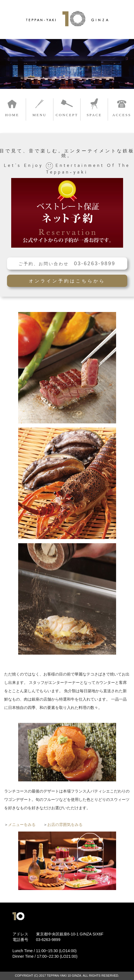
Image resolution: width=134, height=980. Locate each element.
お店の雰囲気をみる (65, 825)
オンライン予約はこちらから (67, 281)
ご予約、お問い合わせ (67, 264)
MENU (39, 115)
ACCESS (122, 115)
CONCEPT (67, 115)
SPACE (94, 115)
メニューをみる (22, 825)
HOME (12, 115)
